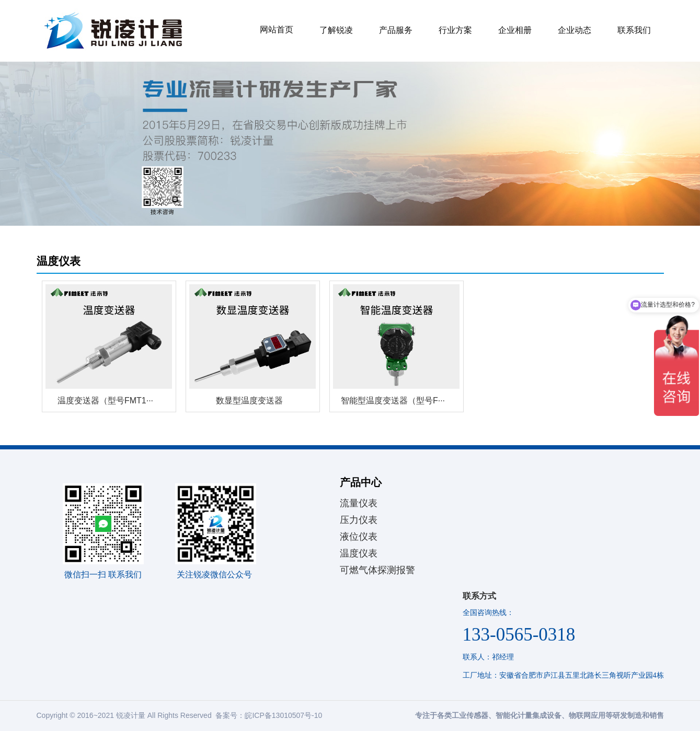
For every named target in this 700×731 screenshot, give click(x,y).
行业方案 (455, 30)
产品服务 (396, 30)
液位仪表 (359, 537)
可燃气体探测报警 (377, 570)
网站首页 (277, 30)
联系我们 (634, 30)
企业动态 (575, 30)
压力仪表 (359, 520)
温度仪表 (359, 553)
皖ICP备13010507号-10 (283, 715)
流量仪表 (359, 503)
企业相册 (515, 30)
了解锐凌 (336, 30)
